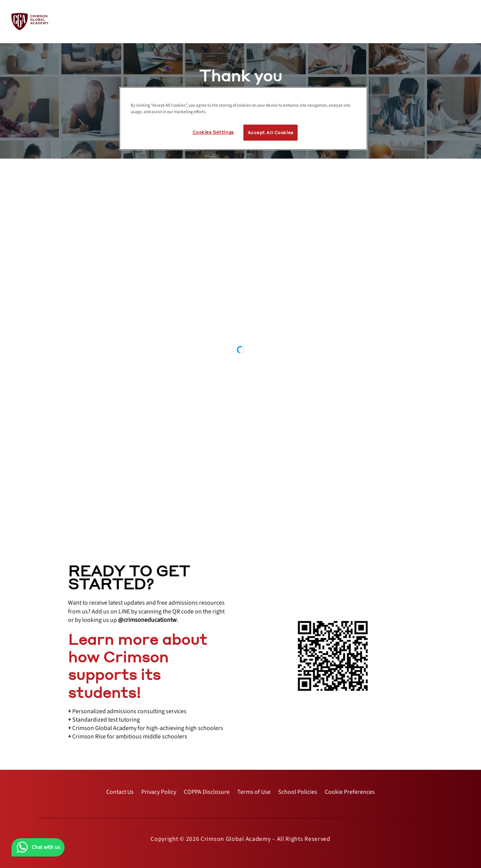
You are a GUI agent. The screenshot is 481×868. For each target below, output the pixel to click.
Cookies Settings (213, 132)
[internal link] (120, 792)
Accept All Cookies (270, 132)
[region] (243, 118)
